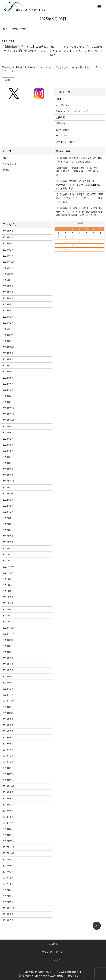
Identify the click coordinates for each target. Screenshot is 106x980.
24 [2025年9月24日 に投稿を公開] (72, 245)
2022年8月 (8, 506)
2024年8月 (8, 360)
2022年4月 (8, 530)
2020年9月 (8, 646)
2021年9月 (8, 573)
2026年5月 (8, 231)
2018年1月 (8, 835)
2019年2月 (8, 762)
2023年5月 (8, 451)
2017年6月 (8, 878)
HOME (59, 99)
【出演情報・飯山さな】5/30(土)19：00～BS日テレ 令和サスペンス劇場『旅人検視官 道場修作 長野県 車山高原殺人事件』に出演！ (79, 212)
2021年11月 (9, 561)
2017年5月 (8, 884)
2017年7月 (8, 872)
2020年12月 (9, 628)
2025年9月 (8, 280)
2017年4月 (8, 890)
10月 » (101, 223)
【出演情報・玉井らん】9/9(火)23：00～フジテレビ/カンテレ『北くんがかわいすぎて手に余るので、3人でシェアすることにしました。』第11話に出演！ (53, 51)
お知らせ (7, 158)
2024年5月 (8, 378)
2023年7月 (8, 439)
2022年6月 (8, 518)
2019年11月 (9, 707)
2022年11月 (9, 488)
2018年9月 (8, 792)
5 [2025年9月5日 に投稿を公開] (87, 233)
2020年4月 (8, 677)
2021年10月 (9, 567)
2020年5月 (8, 670)
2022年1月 (8, 549)
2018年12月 (9, 774)
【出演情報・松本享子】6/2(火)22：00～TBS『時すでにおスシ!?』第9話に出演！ (79, 160)
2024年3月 (8, 390)
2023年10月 (9, 420)
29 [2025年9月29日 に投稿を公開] (58, 249)
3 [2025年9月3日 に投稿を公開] (73, 233)
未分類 (6, 170)
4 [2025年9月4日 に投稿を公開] (80, 233)
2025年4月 (8, 311)
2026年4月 (8, 237)
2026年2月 (8, 250)
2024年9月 (8, 353)
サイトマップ (63, 136)
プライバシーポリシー (67, 142)
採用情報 (60, 123)
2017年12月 (9, 841)
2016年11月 (9, 908)
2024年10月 (9, 347)
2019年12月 (9, 701)
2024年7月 (8, 366)
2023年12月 (9, 408)
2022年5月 (8, 524)
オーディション (64, 105)
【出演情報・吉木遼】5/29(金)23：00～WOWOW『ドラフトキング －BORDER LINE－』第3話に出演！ (78, 185)
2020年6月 (8, 664)
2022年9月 (8, 500)
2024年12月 (9, 335)
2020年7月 (8, 658)
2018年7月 (8, 805)
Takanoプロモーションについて (72, 111)
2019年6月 (8, 738)
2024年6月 (8, 372)
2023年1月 (8, 475)
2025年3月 (8, 317)
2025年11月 (9, 268)
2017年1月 (8, 902)
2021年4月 (8, 603)
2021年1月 (8, 622)
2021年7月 (8, 585)
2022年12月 (9, 481)
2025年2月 (8, 323)
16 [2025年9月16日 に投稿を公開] (65, 241)
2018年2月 (8, 829)
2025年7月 (8, 292)
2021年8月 (8, 579)
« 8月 (58, 223)
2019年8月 (8, 725)
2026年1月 (8, 256)
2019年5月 (8, 744)
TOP (5, 29)
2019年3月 (8, 756)
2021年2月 (8, 616)
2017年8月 (8, 866)
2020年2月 (8, 689)
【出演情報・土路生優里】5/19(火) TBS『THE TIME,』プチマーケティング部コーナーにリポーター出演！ (79, 198)
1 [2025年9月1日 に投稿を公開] (58, 233)
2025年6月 (8, 299)
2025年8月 (8, 286)
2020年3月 (8, 683)
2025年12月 (9, 262)
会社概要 (60, 117)
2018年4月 (8, 823)
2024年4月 (8, 384)
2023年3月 (8, 463)
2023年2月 (8, 469)
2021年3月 (8, 610)
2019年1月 (8, 768)
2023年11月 (9, 414)
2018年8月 (8, 799)
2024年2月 (8, 396)
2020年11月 (9, 634)
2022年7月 (8, 512)
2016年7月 (8, 920)
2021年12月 (9, 555)
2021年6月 (8, 591)
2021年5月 (8, 597)
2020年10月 (9, 640)
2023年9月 (8, 427)
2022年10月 (9, 494)
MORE (8, 80)
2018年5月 (8, 817)
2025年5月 (8, 305)
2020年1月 (8, 695)
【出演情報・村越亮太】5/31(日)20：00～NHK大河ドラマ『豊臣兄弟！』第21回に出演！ (78, 171)
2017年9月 (8, 860)
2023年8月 (8, 433)
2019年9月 (8, 719)
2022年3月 (8, 536)
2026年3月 (8, 244)
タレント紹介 (9, 164)
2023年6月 (8, 445)
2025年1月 (8, 329)
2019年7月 (8, 731)
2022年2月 (8, 542)
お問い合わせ (63, 130)
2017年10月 (9, 853)
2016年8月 (8, 914)
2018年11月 (9, 780)
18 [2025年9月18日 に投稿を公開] (79, 241)
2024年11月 (9, 341)
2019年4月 (8, 750)
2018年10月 (9, 786)
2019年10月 (9, 713)
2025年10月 (9, 274)
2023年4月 (8, 457)
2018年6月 (8, 811)
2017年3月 (8, 896)
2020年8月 (8, 652)
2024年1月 (8, 402)
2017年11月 (9, 847)
